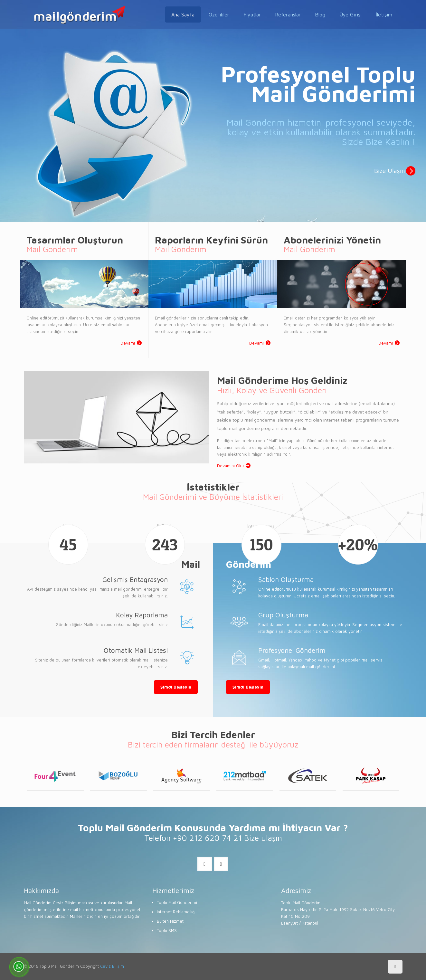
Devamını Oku (230, 466)
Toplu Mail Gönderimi (177, 902)
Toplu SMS (167, 930)
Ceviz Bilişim (112, 966)
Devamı (128, 343)
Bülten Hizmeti (171, 921)
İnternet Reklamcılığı (176, 912)
